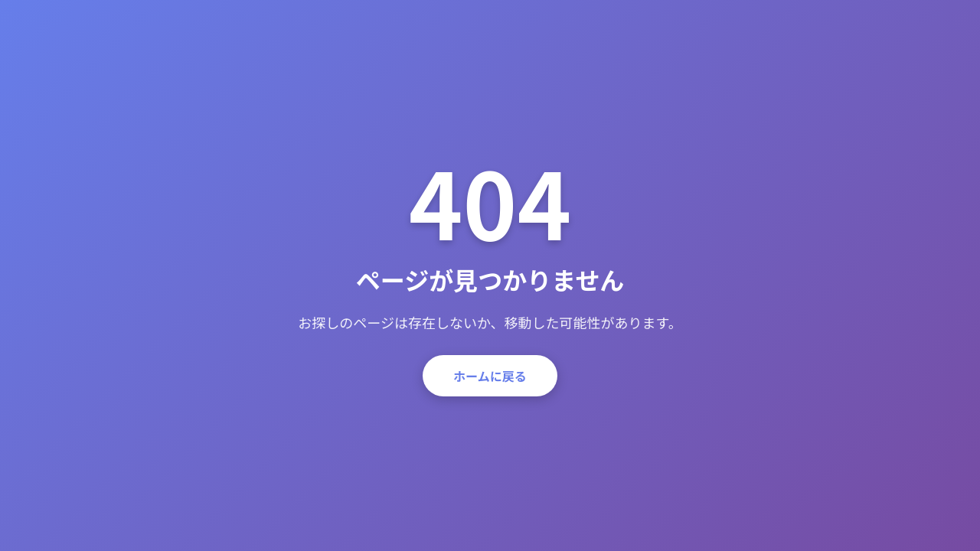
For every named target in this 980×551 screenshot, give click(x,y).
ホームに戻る (490, 376)
